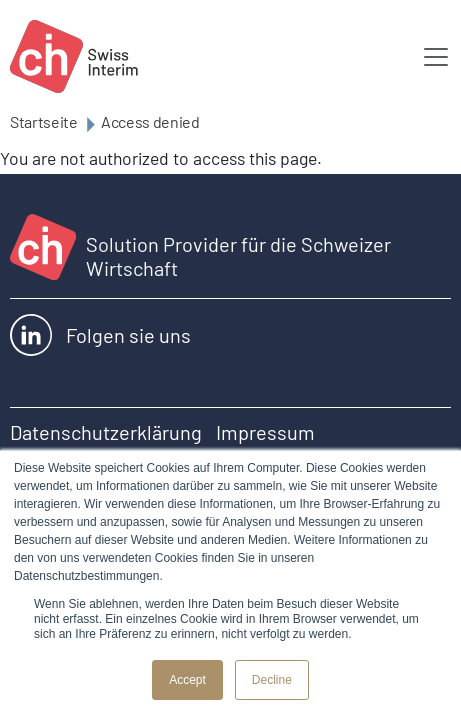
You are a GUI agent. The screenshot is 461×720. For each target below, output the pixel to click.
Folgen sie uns (100, 335)
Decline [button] (272, 680)
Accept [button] (187, 680)
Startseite (44, 121)
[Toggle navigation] (436, 57)
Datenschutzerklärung (106, 432)
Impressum (265, 432)
